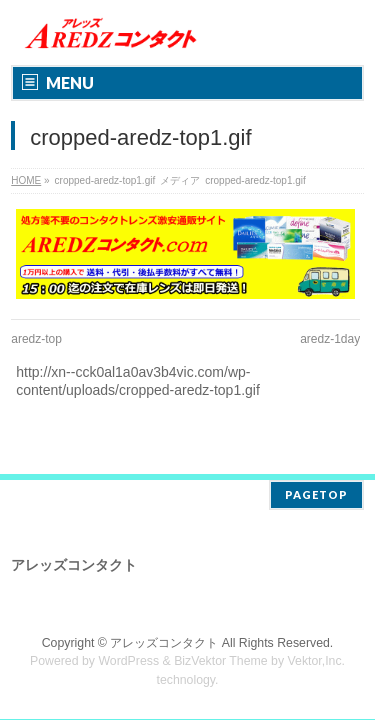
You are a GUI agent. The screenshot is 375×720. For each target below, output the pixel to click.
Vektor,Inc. (317, 661)
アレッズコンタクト (164, 643)
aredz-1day (330, 339)
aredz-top (36, 339)
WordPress (128, 661)
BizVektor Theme (221, 661)
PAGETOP (316, 494)
